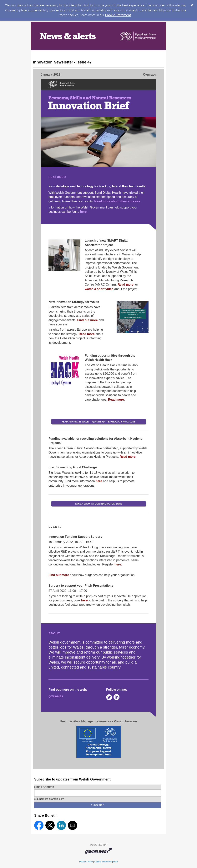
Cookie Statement (118, 15)
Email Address (44, 787)
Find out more (87, 320)
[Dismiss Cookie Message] (192, 5)
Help (116, 862)
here (99, 481)
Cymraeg (150, 75)
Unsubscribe (69, 721)
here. (84, 212)
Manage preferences (96, 721)
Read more (126, 285)
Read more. (116, 400)
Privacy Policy (86, 862)
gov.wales (56, 696)
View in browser (126, 721)
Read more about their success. (118, 201)
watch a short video (99, 289)
